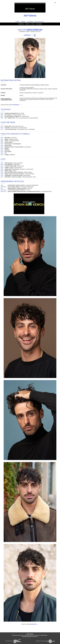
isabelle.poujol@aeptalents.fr (30, 636)
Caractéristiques (11, 105)
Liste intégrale (39, 24)
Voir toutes (30, 624)
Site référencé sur (13, 641)
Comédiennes (21, 24)
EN (55, 3)
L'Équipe (23, 22)
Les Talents (30, 22)
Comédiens (27, 24)
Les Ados (33, 24)
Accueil (17, 22)
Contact (27, 35)
